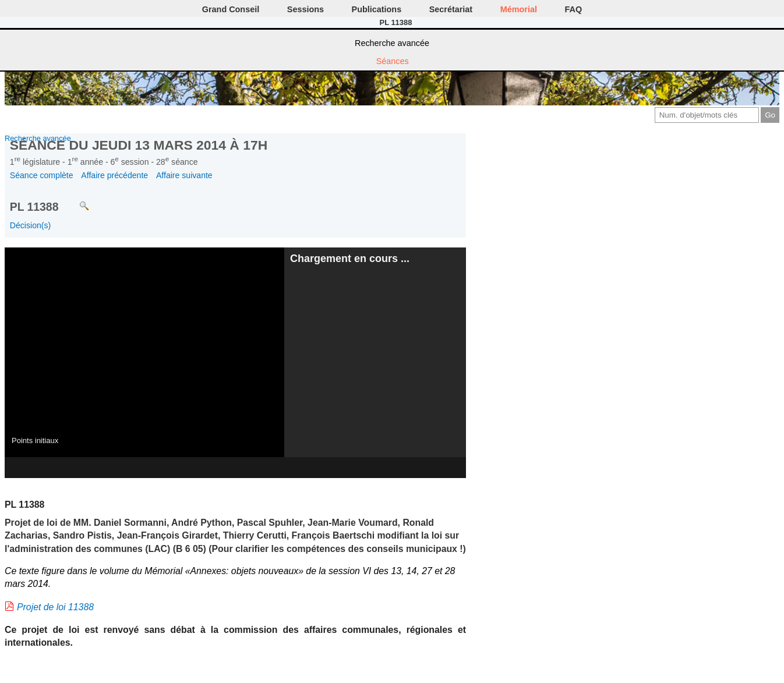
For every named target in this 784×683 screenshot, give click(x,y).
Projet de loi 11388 (55, 607)
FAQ (574, 9)
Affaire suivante (184, 175)
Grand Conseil (231, 9)
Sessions (306, 9)
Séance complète (42, 175)
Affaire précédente (114, 175)
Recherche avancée (392, 43)
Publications (377, 9)
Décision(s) (30, 225)
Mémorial (519, 9)
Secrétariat (451, 9)
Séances (393, 61)
